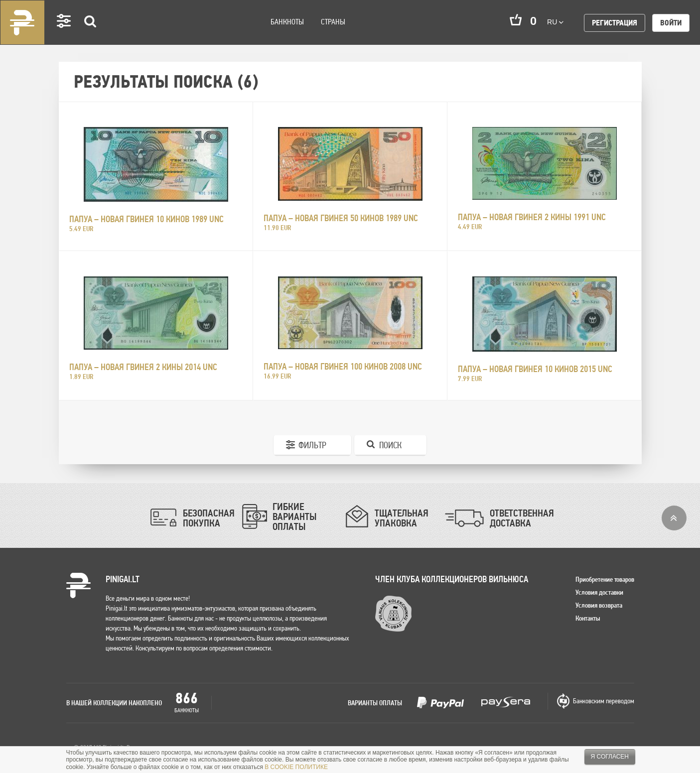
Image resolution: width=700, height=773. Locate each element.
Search (91, 36)
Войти (671, 23)
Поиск (390, 445)
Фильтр (312, 445)
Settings (64, 35)
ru (555, 22)
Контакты (588, 618)
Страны (333, 22)
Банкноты (287, 22)
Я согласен (610, 757)
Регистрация (615, 23)
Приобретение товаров (605, 579)
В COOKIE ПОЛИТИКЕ (296, 767)
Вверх (674, 518)
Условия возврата (599, 605)
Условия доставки (599, 592)
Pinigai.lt (22, 22)
